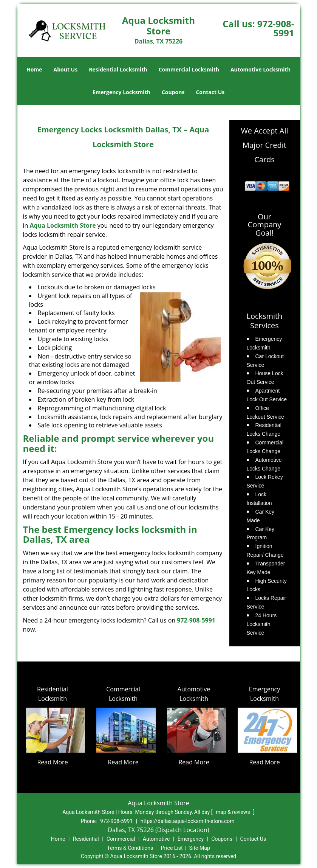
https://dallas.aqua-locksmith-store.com (188, 821)
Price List (172, 848)
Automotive (156, 839)
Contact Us (210, 92)
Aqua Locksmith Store (63, 225)
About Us (66, 69)
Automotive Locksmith (261, 69)
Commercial (121, 839)
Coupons (173, 92)
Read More (52, 762)
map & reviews (233, 812)
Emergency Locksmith (121, 92)
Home (34, 69)
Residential (86, 839)
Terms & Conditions (130, 848)
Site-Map (200, 848)
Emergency (191, 839)
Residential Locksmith (118, 69)
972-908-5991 (276, 28)
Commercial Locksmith (189, 69)
